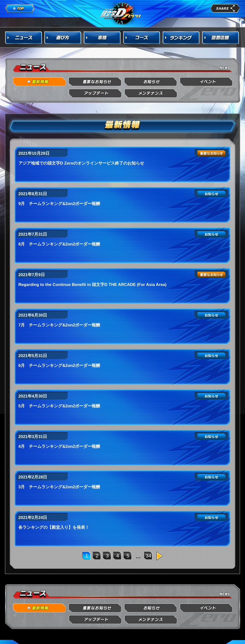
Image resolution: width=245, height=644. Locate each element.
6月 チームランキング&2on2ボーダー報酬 (59, 366)
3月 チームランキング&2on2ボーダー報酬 (59, 487)
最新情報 (40, 82)
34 (148, 556)
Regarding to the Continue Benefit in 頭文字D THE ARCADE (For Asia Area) (92, 285)
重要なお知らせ (95, 82)
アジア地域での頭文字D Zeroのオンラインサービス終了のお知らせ (81, 163)
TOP (20, 9)
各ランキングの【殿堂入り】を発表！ (54, 527)
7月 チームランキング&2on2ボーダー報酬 (59, 325)
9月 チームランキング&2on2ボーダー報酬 (59, 204)
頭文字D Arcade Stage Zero (121, 13)
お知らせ (151, 82)
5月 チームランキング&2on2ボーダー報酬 (59, 406)
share (225, 8)
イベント (206, 82)
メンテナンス (151, 93)
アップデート (95, 93)
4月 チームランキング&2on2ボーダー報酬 (59, 446)
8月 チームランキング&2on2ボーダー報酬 (59, 244)
